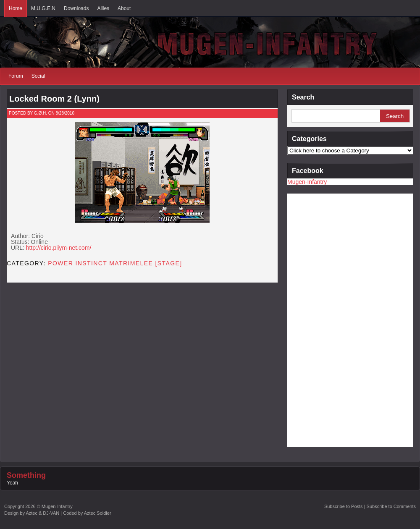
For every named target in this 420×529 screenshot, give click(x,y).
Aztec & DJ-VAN (42, 513)
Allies (103, 8)
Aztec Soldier (98, 513)
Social (38, 76)
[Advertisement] (321, 319)
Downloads (76, 8)
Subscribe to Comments (391, 506)
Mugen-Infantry (307, 182)
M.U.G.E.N (43, 8)
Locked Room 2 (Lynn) (54, 99)
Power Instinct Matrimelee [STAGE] (115, 263)
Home (16, 8)
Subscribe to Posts (344, 506)
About (124, 8)
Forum (16, 76)
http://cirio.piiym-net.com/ (59, 248)
